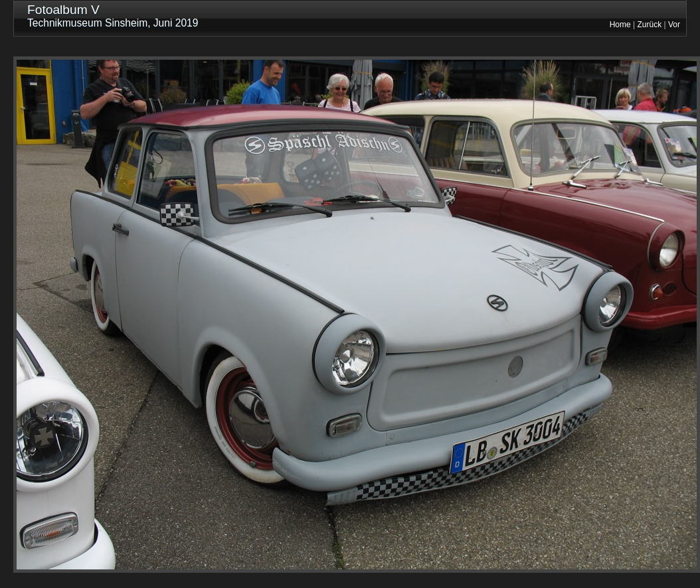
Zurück (650, 25)
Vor (674, 25)
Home (620, 25)
